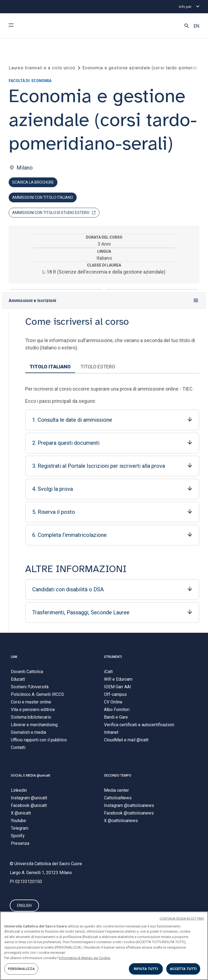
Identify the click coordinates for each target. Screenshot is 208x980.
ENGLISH (24, 906)
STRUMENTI (113, 657)
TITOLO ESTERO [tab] (98, 367)
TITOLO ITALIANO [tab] (50, 367)
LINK (14, 657)
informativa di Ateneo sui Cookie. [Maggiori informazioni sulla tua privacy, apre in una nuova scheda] (85, 958)
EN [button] (196, 26)
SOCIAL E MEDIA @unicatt (31, 775)
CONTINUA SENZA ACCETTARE (182, 919)
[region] (104, 946)
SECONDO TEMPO (118, 775)
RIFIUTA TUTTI (146, 969)
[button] (187, 26)
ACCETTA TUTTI (183, 969)
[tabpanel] (112, 507)
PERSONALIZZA (21, 969)
